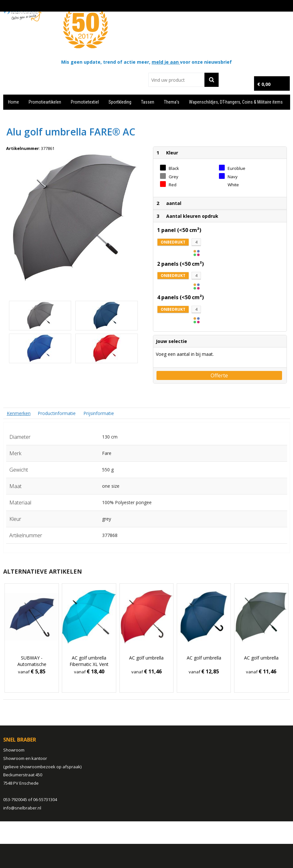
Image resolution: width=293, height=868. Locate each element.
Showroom (14, 750)
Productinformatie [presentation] (57, 413)
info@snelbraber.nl (22, 808)
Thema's (172, 102)
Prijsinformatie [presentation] (99, 413)
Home (14, 102)
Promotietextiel (85, 102)
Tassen (148, 102)
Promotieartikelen (45, 102)
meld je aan (166, 62)
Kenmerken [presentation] (19, 413)
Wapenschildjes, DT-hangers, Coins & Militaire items (236, 102)
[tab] (19, 413)
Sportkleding (120, 102)
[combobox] (176, 80)
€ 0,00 (264, 84)
